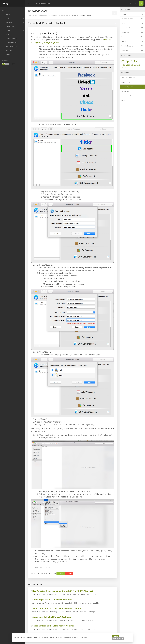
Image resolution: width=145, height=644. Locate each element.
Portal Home (32, 15)
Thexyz (124, 68)
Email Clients (53, 15)
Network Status (132, 96)
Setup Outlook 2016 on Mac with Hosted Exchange (56, 608)
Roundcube (127, 65)
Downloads (132, 91)
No (69, 574)
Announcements (132, 82)
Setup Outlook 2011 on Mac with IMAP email (53, 626)
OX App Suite (129, 61)
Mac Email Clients (65, 15)
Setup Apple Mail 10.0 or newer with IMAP (52, 600)
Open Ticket (132, 100)
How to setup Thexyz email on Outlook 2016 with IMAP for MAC (62, 591)
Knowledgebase (42, 15)
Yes (61, 574)
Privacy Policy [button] (118, 639)
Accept (116, 636)
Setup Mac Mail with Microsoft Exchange (51, 617)
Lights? (9, 64)
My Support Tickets (132, 78)
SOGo (137, 65)
